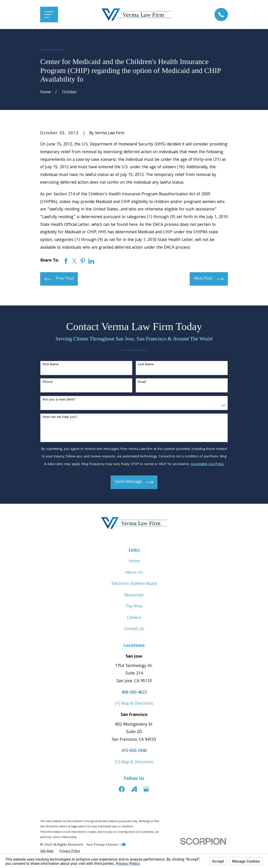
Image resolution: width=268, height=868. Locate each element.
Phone (48, 382)
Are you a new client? (59, 400)
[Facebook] (122, 789)
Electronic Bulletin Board (134, 584)
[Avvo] (134, 789)
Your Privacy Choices (106, 845)
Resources (134, 595)
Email (142, 382)
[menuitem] (47, 851)
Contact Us (134, 629)
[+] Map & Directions (134, 704)
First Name (51, 365)
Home (134, 561)
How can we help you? (60, 417)
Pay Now (134, 607)
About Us (134, 573)
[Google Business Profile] (146, 789)
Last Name (146, 365)
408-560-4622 (134, 693)
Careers (134, 618)
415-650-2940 (134, 751)
